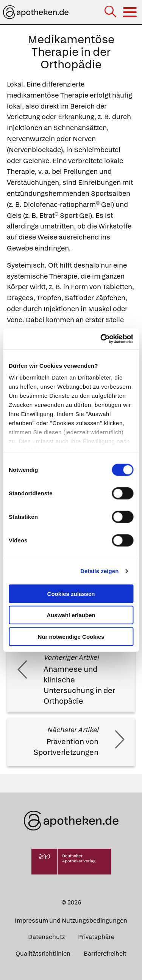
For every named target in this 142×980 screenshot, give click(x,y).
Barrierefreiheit (105, 954)
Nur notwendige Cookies (71, 636)
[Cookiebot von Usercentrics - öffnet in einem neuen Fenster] (101, 339)
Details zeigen (99, 571)
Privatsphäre (96, 937)
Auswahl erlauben (71, 615)
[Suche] (111, 12)
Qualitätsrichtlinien (43, 954)
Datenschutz (46, 937)
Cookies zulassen (71, 593)
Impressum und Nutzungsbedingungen (71, 921)
